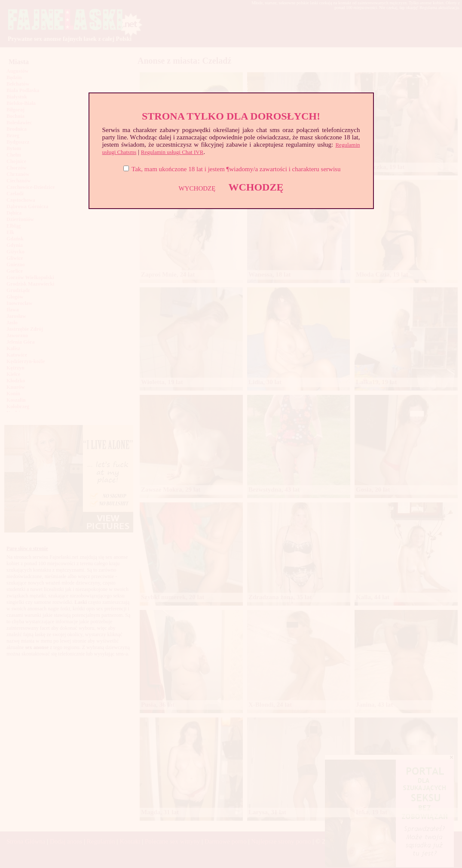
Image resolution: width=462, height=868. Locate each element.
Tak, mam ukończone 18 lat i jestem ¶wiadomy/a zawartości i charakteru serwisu (236, 169)
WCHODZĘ (256, 187)
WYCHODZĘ (197, 188)
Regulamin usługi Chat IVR (172, 152)
